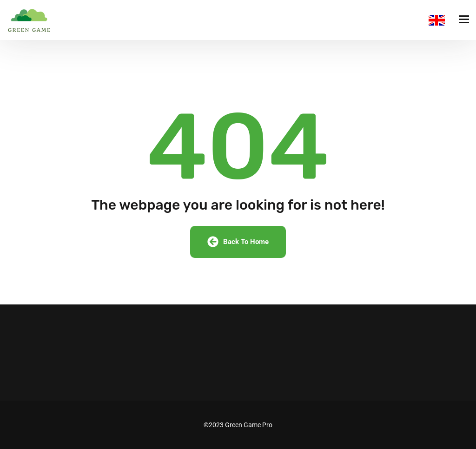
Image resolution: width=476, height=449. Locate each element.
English (437, 20)
